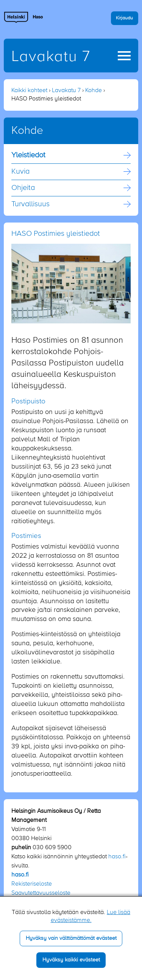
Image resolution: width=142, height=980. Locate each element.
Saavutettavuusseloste (41, 893)
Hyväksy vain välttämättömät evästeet (71, 938)
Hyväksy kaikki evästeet (71, 960)
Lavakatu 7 (51, 57)
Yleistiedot (28, 155)
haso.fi (117, 857)
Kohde (94, 91)
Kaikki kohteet (29, 91)
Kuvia (20, 172)
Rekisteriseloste (32, 884)
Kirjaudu (124, 18)
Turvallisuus (30, 204)
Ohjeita (23, 188)
